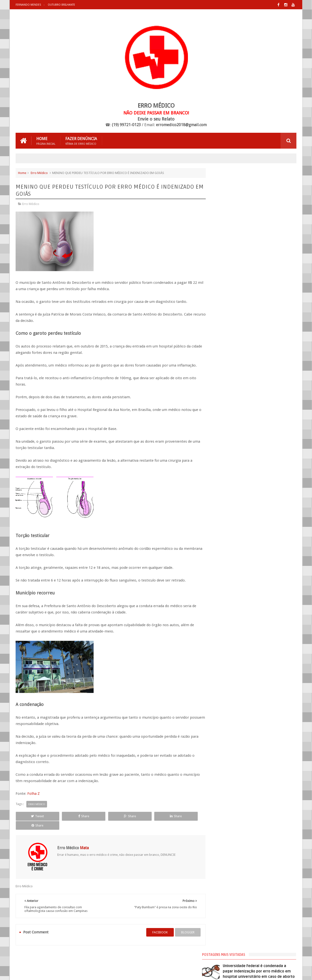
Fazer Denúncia (81, 140)
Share (71, 816)
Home (46, 140)
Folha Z (34, 793)
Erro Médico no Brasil (230, 316)
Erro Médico (39, 173)
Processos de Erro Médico (233, 333)
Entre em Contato (279, 958)
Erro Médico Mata (73, 972)
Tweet (33, 816)
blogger (183, 923)
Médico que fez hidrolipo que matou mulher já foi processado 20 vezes (264, 223)
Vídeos (220, 342)
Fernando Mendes (28, 5)
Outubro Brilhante (61, 5)
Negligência (223, 324)
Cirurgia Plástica (227, 298)
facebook (155, 923)
